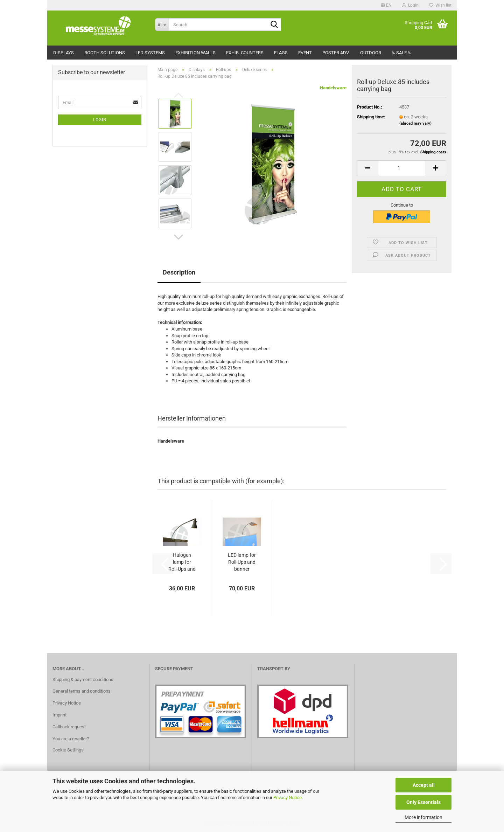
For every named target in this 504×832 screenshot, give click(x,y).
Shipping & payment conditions (83, 680)
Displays (64, 53)
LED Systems (150, 53)
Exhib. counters (245, 53)
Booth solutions (105, 53)
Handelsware (333, 88)
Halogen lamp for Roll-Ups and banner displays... (182, 562)
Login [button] (410, 5)
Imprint (59, 715)
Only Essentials (423, 802)
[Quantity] (402, 168)
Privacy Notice (288, 798)
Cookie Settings (68, 750)
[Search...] (162, 25)
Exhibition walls (195, 53)
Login (100, 120)
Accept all (424, 785)
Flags (281, 53)
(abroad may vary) (415, 123)
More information (423, 817)
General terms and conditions (82, 691)
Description (179, 272)
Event (305, 53)
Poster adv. (336, 53)
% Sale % (401, 53)
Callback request (69, 727)
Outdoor (371, 53)
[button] (386, 5)
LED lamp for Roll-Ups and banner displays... (242, 562)
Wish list (440, 5)
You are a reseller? (71, 739)
